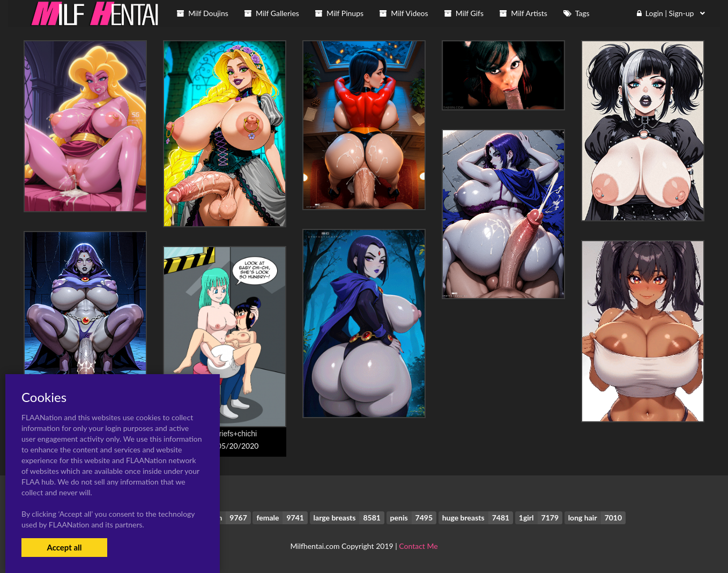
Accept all (64, 547)
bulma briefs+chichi (225, 434)
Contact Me (418, 546)
